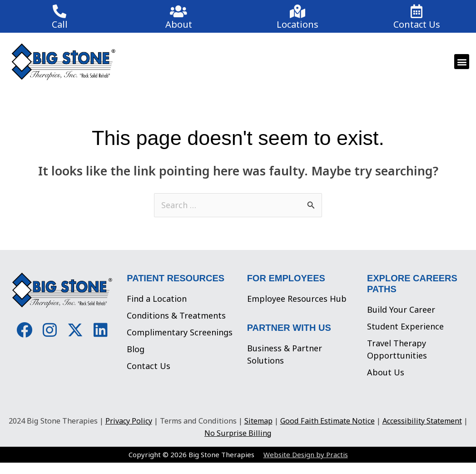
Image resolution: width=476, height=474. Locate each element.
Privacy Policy (129, 421)
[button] (462, 62)
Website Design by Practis (306, 454)
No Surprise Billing (238, 433)
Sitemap (258, 421)
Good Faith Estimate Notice (327, 421)
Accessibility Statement (422, 421)
